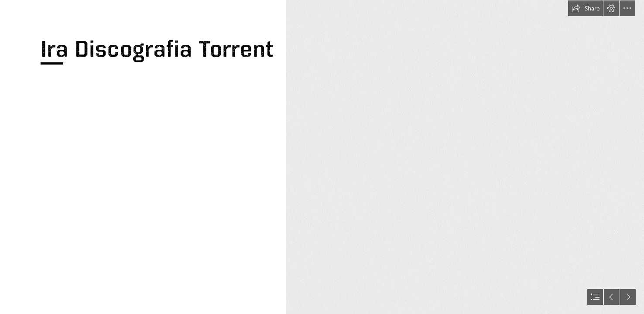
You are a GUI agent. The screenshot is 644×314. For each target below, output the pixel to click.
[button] (586, 8)
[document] (322, 157)
